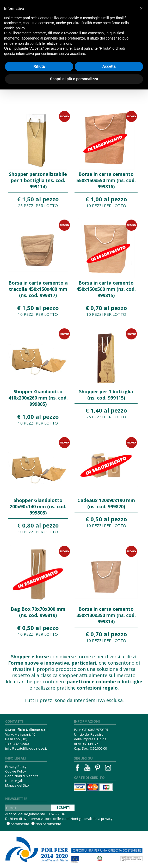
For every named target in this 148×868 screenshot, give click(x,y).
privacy (107, 819)
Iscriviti (63, 807)
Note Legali (14, 781)
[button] (141, 8)
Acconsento (20, 824)
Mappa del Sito (17, 785)
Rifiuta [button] (39, 66)
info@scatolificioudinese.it (26, 748)
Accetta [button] (109, 66)
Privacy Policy (16, 767)
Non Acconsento (48, 824)
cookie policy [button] (14, 28)
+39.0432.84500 (17, 744)
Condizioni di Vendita (22, 776)
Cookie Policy (16, 771)
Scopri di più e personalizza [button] (74, 79)
